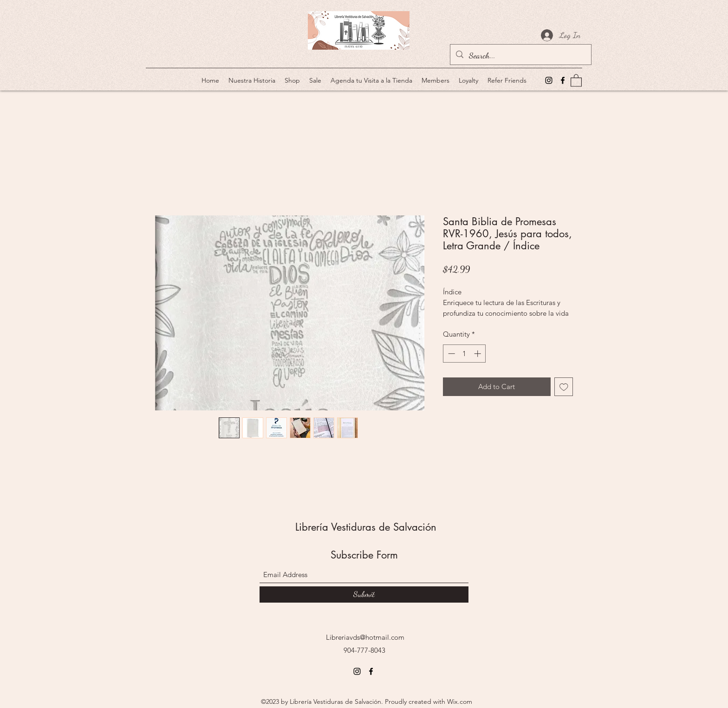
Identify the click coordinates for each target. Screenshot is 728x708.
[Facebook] (563, 80)
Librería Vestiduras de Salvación (366, 527)
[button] (576, 80)
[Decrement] (451, 354)
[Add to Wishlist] (564, 387)
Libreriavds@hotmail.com (365, 637)
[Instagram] (549, 80)
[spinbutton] (465, 354)
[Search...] (520, 56)
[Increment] (478, 354)
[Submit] (364, 594)
